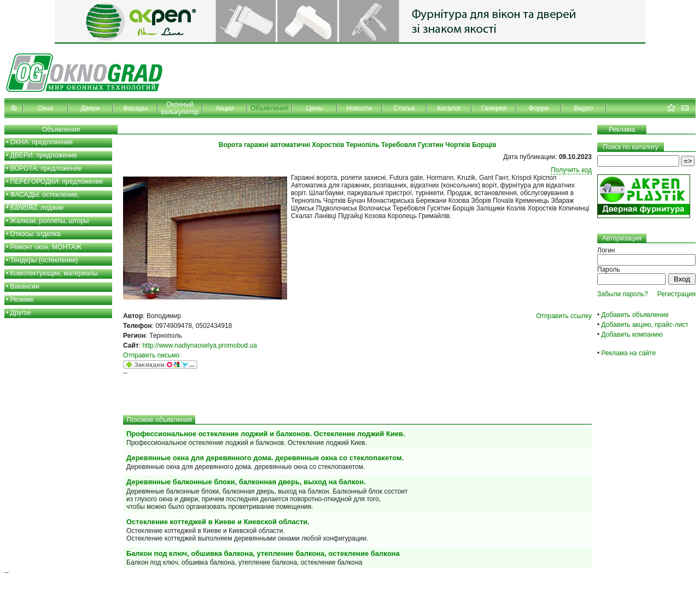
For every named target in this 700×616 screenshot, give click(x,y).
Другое (21, 313)
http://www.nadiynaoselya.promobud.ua (199, 345)
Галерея (494, 108)
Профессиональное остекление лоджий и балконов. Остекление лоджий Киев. (266, 434)
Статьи (404, 108)
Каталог (449, 108)
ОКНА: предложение (42, 142)
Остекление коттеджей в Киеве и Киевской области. (218, 522)
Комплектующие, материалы (54, 273)
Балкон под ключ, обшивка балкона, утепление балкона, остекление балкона (263, 553)
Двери (90, 108)
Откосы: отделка (36, 234)
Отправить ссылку (564, 316)
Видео (583, 108)
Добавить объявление (635, 315)
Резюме (22, 300)
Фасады (135, 108)
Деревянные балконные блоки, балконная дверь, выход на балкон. (246, 482)
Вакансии (25, 286)
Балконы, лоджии (37, 208)
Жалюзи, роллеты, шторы (50, 221)
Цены (315, 108)
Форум (539, 108)
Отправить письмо (151, 355)
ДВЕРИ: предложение (44, 155)
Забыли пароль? (623, 294)
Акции (225, 108)
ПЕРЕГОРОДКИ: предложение (57, 181)
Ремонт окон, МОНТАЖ (46, 247)
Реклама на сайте (629, 353)
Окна (45, 108)
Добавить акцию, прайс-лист (645, 325)
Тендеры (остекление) (44, 260)
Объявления (269, 108)
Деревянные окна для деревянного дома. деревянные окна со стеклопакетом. (265, 458)
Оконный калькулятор (180, 108)
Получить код (571, 170)
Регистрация (676, 294)
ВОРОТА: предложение (46, 168)
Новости (359, 108)
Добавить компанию (632, 335)
